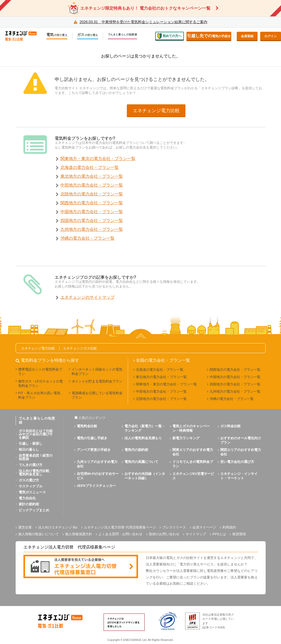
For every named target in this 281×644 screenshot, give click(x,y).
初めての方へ (170, 36)
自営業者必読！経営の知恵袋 (36, 457)
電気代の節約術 (136, 450)
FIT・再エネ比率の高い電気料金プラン (39, 395)
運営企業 (25, 527)
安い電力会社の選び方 (237, 462)
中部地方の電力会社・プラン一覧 (92, 185)
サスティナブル (31, 486)
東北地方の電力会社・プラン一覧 (92, 176)
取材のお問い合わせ (164, 534)
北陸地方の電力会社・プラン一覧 (92, 194)
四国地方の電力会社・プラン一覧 (92, 221)
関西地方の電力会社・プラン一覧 (92, 203)
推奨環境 (239, 534)
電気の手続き (209, 36)
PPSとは (219, 534)
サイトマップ (196, 534)
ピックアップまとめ (34, 510)
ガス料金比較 (230, 426)
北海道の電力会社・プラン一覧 (90, 167)
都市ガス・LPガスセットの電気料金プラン (41, 384)
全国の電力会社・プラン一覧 (163, 360)
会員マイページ (204, 527)
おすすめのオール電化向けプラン (241, 440)
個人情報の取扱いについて (39, 534)
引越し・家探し (31, 444)
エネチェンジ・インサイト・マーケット (239, 476)
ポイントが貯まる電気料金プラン (97, 381)
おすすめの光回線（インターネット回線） (145, 476)
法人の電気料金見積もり (143, 438)
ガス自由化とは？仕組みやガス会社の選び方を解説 (36, 434)
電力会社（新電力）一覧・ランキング (145, 428)
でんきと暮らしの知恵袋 (122, 35)
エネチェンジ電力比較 (156, 111)
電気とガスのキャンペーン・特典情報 (191, 428)
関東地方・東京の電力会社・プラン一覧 (98, 159)
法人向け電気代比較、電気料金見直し (36, 473)
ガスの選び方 (29, 480)
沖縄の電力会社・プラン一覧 (88, 238)
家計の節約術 (29, 504)
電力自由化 (27, 498)
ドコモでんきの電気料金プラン (193, 464)
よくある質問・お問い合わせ (120, 534)
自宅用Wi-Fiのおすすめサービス (98, 476)
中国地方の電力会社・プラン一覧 (92, 212)
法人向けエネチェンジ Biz (58, 527)
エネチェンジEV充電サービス (193, 476)
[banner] (81, 567)
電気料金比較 (87, 426)
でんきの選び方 (31, 465)
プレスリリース (174, 527)
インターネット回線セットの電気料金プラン (97, 372)
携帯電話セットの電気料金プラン (40, 372)
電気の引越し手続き (92, 438)
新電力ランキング (186, 438)
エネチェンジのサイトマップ (88, 297)
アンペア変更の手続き (94, 450)
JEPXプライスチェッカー (96, 486)
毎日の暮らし (29, 449)
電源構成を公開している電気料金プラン (97, 395)
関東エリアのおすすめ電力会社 (193, 452)
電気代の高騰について (141, 462)
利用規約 (229, 527)
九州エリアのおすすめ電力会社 (97, 464)
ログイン (271, 36)
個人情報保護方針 (79, 534)
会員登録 (247, 36)
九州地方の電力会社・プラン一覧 (92, 229)
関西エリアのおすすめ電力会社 (241, 452)
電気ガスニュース (32, 492)
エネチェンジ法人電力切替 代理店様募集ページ (120, 527)
